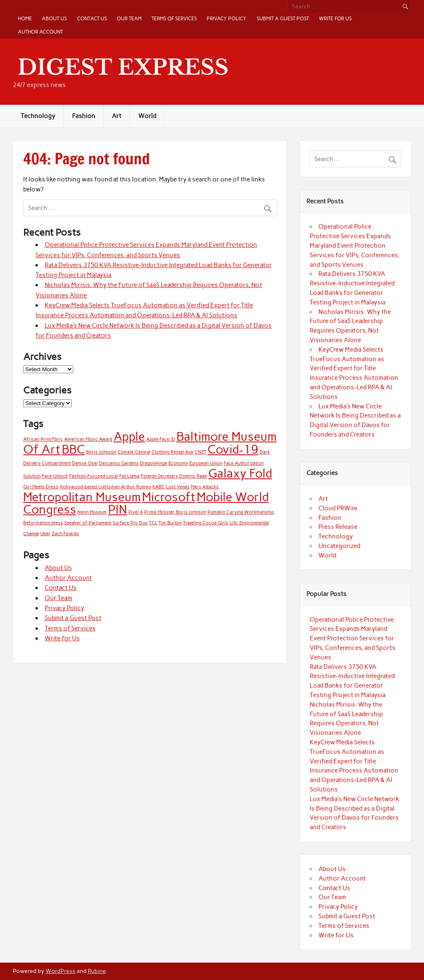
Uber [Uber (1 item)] (45, 534)
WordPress (60, 971)
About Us (54, 18)
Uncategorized (339, 546)
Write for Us (335, 18)
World (147, 116)
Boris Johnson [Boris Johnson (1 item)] (101, 452)
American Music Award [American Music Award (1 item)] (88, 439)
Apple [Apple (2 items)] (129, 436)
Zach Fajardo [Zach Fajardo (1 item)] (65, 534)
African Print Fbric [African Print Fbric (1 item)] (43, 439)
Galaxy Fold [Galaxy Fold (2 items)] (240, 473)
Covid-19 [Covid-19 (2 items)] (233, 449)
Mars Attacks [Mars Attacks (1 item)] (205, 487)
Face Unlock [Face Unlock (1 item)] (55, 476)
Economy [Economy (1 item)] (178, 463)
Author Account (40, 32)
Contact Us (92, 18)
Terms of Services (174, 18)
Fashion (84, 116)
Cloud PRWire (338, 508)
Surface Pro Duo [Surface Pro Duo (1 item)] (130, 523)
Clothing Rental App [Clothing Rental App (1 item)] (172, 452)
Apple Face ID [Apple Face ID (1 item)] (161, 439)
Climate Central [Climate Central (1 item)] (134, 452)
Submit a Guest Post (283, 18)
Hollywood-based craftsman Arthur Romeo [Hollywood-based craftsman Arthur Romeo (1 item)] (105, 487)
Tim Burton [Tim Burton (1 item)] (170, 523)
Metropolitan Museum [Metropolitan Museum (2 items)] (82, 497)
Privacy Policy (226, 18)
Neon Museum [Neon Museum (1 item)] (92, 512)
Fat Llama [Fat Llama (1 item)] (129, 476)
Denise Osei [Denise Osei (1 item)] (85, 463)
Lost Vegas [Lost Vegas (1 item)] (178, 487)
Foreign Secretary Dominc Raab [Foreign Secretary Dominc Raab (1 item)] (174, 476)
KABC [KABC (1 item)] (159, 487)
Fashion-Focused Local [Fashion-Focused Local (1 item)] (94, 476)
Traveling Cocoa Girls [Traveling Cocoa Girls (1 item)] (206, 523)
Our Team (129, 18)
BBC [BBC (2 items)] (73, 449)
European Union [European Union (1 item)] (206, 463)
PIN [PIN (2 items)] (118, 509)
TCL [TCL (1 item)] (153, 523)
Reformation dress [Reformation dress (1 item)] (43, 523)
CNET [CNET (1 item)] (200, 452)
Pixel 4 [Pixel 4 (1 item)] (136, 512)
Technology (38, 116)
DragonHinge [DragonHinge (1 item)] (154, 463)
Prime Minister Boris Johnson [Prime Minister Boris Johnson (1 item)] (175, 512)
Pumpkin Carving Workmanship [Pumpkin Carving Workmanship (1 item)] (241, 512)
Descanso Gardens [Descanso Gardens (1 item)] (119, 463)
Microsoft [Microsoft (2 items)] (169, 497)
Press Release (338, 527)
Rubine (97, 971)
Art (117, 116)
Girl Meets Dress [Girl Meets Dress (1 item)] (41, 487)
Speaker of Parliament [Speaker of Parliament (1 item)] (88, 523)
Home (25, 18)
